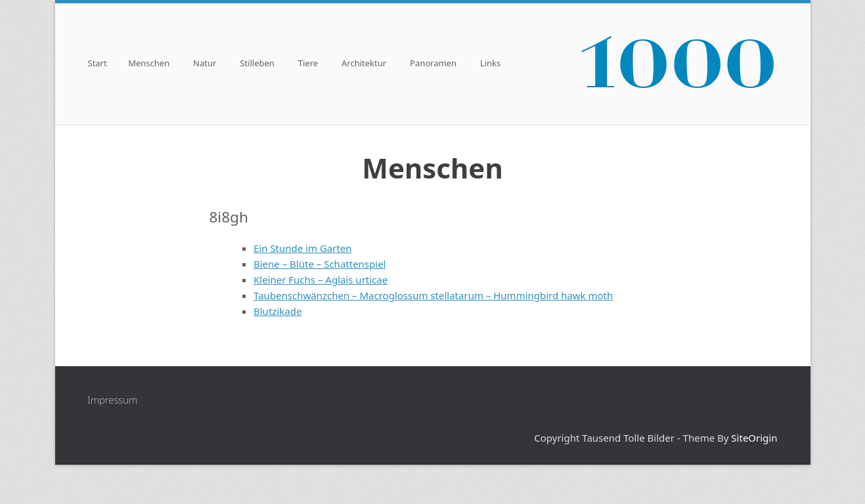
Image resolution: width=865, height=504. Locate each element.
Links (490, 64)
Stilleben (257, 64)
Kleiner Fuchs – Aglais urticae (321, 280)
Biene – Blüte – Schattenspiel (320, 264)
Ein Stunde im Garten (303, 248)
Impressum (113, 400)
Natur (205, 64)
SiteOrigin (754, 438)
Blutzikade (277, 311)
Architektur (364, 64)
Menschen (149, 64)
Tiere (308, 64)
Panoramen (433, 64)
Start (98, 64)
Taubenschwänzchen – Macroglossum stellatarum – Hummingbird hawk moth (433, 295)
